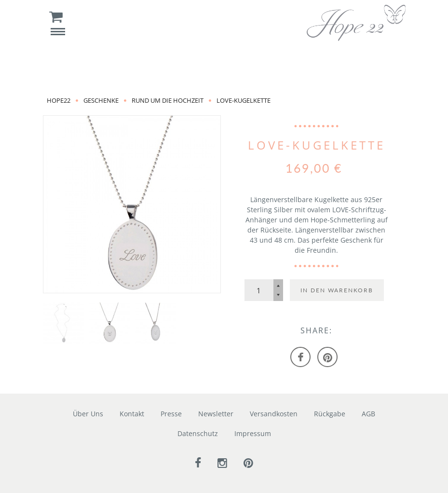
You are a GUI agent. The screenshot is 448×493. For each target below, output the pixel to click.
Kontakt (132, 414)
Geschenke (101, 100)
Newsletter (216, 414)
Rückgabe (330, 414)
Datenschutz (198, 433)
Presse (171, 414)
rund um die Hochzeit (168, 100)
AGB (368, 414)
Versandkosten (274, 414)
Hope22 (59, 100)
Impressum (253, 433)
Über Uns (88, 414)
